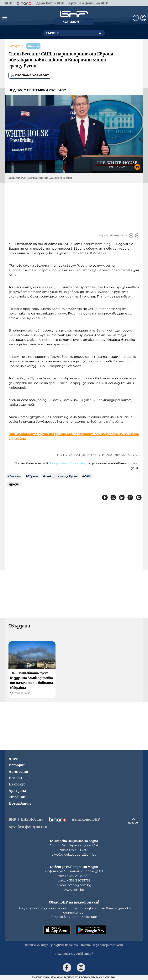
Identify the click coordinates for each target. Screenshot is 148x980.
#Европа (32, 476)
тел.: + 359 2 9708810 (74, 876)
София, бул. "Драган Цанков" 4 (74, 845)
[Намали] (137, 235)
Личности (18, 771)
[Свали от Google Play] (91, 930)
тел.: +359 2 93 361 (74, 850)
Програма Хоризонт (30, 75)
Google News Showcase (67, 463)
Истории (17, 765)
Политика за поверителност (102, 945)
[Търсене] (100, 33)
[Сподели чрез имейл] (139, 497)
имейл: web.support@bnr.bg (74, 855)
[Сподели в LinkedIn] (122, 497)
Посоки (15, 778)
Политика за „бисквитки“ (74, 954)
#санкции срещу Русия (60, 476)
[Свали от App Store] (57, 930)
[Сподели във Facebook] (105, 497)
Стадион (17, 797)
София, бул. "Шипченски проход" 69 (74, 871)
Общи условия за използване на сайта (51, 945)
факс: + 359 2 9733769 (74, 880)
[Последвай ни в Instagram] (81, 967)
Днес (13, 759)
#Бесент (14, 476)
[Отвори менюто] (5, 17)
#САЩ (87, 476)
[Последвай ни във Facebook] (67, 967)
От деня (16, 46)
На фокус (17, 784)
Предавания (20, 803)
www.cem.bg (74, 890)
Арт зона (17, 791)
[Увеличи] (131, 235)
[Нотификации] (136, 18)
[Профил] (143, 18)
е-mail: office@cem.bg (74, 885)
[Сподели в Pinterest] (130, 497)
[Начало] (74, 14)
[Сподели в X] (113, 497)
